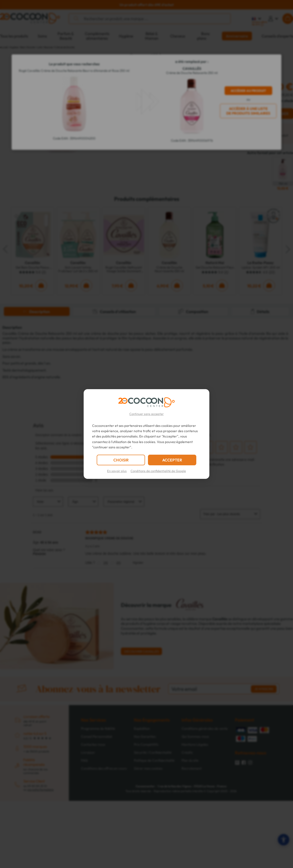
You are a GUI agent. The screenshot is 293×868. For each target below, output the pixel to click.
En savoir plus (117, 471)
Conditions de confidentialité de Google (158, 471)
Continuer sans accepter (146, 414)
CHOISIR (121, 460)
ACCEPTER (172, 460)
